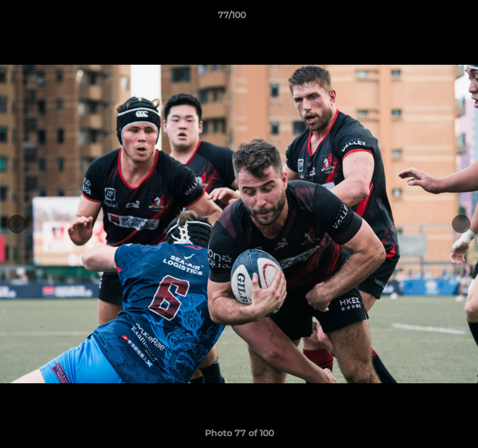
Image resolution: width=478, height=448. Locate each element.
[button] (433, 18)
